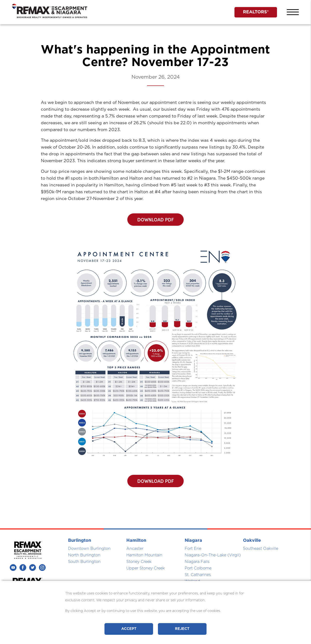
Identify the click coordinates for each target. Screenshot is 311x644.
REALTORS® (256, 12)
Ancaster (135, 549)
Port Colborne (198, 568)
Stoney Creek (139, 562)
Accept (129, 629)
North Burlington (84, 555)
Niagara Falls (197, 562)
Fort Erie (193, 549)
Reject (182, 629)
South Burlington (84, 562)
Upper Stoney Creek (146, 568)
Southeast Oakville (261, 549)
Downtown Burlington (89, 549)
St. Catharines (198, 575)
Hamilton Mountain (144, 555)
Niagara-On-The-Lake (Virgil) (213, 555)
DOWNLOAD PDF (155, 219)
